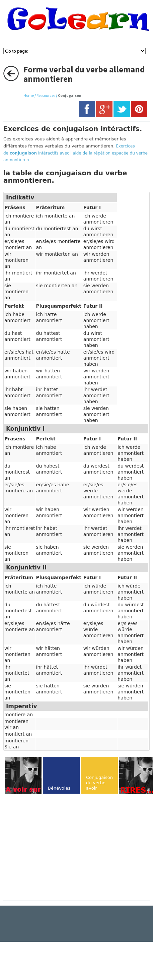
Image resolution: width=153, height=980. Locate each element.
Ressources (46, 95)
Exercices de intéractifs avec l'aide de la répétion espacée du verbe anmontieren (75, 153)
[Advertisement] (60, 848)
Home (29, 95)
